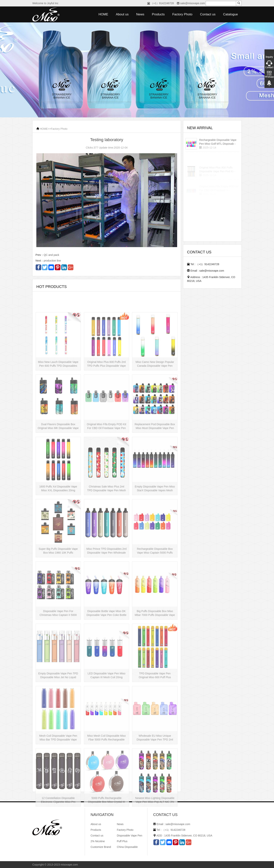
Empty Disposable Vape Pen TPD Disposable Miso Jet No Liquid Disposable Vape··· (58, 703)
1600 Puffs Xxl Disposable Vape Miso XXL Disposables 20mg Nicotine (58, 516)
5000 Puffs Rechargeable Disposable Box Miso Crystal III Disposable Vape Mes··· (107, 828)
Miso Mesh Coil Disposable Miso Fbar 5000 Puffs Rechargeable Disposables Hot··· (107, 766)
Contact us (208, 14)
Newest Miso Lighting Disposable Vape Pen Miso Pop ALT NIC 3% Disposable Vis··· (155, 828)
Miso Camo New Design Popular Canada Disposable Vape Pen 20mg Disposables (155, 392)
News (140, 14)
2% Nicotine (98, 841)
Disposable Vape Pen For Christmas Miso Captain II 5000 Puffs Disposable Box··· (58, 641)
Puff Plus (122, 841)
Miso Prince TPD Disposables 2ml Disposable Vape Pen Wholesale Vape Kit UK (106, 579)
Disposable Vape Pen (130, 836)
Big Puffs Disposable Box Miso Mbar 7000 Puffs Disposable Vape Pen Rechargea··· (155, 641)
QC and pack (51, 255)
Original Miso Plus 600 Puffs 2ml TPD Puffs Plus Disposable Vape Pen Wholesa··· (106, 392)
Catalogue (230, 14)
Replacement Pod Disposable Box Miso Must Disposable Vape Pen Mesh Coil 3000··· (155, 454)
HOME (103, 14)
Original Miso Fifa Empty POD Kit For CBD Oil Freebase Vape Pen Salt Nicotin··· (106, 454)
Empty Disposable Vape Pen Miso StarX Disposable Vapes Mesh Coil (155, 516)
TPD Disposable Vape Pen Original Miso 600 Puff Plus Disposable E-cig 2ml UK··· (155, 703)
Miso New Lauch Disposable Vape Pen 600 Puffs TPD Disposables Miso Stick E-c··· (58, 392)
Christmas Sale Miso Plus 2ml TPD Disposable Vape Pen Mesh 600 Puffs (107, 516)
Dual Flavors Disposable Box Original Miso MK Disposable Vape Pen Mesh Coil (58, 454)
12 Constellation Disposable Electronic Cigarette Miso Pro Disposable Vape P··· (58, 828)
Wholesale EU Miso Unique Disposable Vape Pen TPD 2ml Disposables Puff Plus (155, 766)
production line (52, 261)
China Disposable (127, 847)
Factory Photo (182, 14)
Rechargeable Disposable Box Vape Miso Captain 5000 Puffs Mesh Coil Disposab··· (155, 579)
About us (122, 14)
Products (158, 14)
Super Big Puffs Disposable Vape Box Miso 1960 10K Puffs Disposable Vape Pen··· (58, 579)
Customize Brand (101, 847)
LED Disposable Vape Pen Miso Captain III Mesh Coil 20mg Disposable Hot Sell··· (107, 703)
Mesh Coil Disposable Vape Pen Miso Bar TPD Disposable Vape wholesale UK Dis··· (58, 766)
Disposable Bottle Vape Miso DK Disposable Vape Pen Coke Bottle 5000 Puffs (107, 641)
